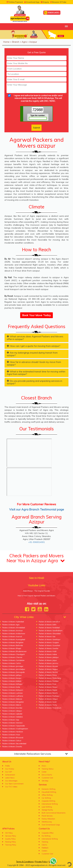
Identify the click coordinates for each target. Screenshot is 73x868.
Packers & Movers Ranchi (48, 693)
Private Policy (41, 862)
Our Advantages (11, 781)
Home (6, 42)
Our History (10, 769)
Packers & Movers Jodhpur (12, 675)
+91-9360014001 (37, 542)
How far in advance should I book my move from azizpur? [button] (34, 363)
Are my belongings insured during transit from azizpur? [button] (32, 354)
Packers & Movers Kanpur (12, 678)
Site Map (45, 781)
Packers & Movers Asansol (12, 637)
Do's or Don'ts (47, 775)
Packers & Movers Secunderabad (14, 744)
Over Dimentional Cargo (51, 825)
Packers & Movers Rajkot (48, 690)
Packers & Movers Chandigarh (14, 654)
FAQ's (44, 766)
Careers (45, 851)
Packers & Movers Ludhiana (13, 696)
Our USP (9, 772)
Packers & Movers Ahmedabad (14, 628)
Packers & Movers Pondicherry (50, 678)
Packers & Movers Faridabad (49, 628)
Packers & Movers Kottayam (13, 690)
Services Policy (11, 836)
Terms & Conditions (25, 862)
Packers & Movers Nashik (48, 672)
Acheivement (10, 775)
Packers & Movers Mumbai (12, 708)
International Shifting (50, 804)
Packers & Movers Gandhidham (51, 631)
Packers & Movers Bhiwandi (13, 738)
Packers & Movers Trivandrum (50, 708)
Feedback (45, 848)
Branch (16, 42)
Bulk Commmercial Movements (54, 813)
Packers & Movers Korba (11, 687)
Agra (24, 42)
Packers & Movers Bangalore (13, 642)
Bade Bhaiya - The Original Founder (37, 591)
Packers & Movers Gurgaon (49, 642)
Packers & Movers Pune (47, 684)
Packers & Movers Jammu (48, 663)
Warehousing (47, 822)
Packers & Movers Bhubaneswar (14, 651)
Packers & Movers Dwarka (12, 747)
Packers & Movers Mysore (48, 666)
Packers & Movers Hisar (11, 735)
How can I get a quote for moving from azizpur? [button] (34, 346)
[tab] (36, 338)
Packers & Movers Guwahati (49, 645)
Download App (32, 2)
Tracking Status (48, 769)
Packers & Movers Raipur (48, 687)
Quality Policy (10, 839)
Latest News (10, 778)
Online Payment (15, 2)
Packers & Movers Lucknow (12, 693)
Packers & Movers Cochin (12, 663)
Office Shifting (47, 795)
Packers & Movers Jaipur (48, 660)
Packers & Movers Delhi (48, 625)
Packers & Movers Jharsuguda (13, 672)
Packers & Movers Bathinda (13, 645)
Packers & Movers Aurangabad (14, 640)
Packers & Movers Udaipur (12, 711)
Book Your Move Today (36, 315)
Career (44, 772)
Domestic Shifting (49, 789)
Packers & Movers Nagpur (48, 669)
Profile (7, 766)
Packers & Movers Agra (11, 625)
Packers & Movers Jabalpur (49, 657)
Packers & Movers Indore (48, 654)
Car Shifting (46, 798)
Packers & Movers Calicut (12, 741)
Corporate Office (48, 833)
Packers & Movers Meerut (12, 705)
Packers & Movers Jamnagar (13, 666)
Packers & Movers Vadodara (12, 717)
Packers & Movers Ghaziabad (50, 634)
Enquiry (45, 2)
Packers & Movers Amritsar (12, 631)
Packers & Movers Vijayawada (14, 726)
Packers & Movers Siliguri (48, 699)
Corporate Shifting (48, 801)
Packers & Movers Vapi (11, 720)
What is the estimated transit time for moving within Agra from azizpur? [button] (36, 373)
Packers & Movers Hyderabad (13, 622)
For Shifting (46, 836)
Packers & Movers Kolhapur (12, 684)
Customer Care (47, 778)
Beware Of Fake (58, 2)
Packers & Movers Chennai (12, 657)
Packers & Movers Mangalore (13, 702)
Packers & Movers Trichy (48, 705)
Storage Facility (47, 810)
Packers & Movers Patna (48, 675)
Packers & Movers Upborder (12, 714)
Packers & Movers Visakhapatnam (15, 729)
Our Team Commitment (14, 784)
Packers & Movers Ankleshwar (14, 634)
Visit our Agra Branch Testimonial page (37, 509)
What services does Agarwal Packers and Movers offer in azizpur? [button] (35, 338)
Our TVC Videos (11, 787)
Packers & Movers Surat (48, 702)
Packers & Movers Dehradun (49, 622)
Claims (44, 845)
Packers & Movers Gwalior (49, 648)
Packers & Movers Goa (47, 637)
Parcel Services (47, 816)
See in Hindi (37, 578)
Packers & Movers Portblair (49, 681)
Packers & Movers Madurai (12, 699)
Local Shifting (47, 807)
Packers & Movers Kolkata (12, 681)
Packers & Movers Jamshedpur (14, 669)
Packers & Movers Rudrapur (49, 696)
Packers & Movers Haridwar (13, 732)
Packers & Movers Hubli (48, 651)
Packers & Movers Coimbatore (13, 660)
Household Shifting (49, 792)
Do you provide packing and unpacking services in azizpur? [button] (34, 382)
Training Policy (11, 845)
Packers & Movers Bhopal (12, 648)
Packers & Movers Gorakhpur (50, 640)
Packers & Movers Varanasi (12, 723)
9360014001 (52, 13)
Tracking (45, 842)
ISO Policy (9, 833)
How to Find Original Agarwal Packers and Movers (36, 596)
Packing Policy (11, 842)
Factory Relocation (48, 819)
